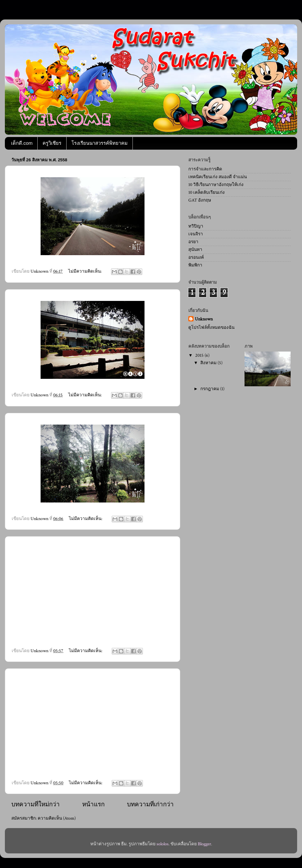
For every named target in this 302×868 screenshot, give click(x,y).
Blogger (204, 844)
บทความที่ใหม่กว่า (36, 805)
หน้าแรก (93, 805)
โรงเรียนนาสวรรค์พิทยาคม (100, 143)
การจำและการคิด (205, 169)
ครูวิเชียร (52, 143)
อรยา (193, 242)
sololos (163, 844)
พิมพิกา (195, 265)
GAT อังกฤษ (200, 200)
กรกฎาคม (210, 389)
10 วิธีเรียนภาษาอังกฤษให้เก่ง (216, 185)
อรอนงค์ (196, 257)
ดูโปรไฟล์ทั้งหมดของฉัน (211, 328)
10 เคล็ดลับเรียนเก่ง (207, 192)
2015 (200, 355)
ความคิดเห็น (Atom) (57, 818)
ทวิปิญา (196, 226)
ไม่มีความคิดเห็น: (85, 271)
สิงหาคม (209, 363)
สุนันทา (195, 250)
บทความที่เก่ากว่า (150, 805)
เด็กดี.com (22, 143)
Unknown (204, 319)
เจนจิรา (196, 234)
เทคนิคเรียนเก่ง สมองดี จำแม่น (218, 177)
